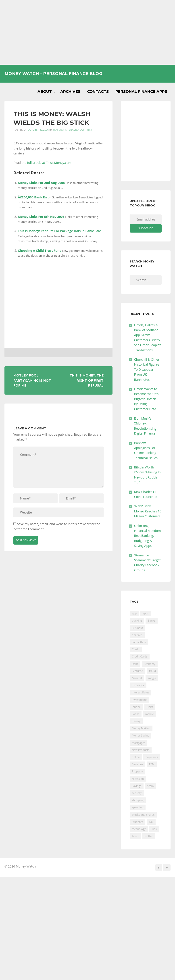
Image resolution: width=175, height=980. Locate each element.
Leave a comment (81, 130)
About (45, 92)
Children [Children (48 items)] (137, 635)
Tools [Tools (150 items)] (135, 836)
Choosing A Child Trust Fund (40, 251)
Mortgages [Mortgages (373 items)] (139, 743)
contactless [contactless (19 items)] (139, 642)
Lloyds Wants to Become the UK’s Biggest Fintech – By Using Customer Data (146, 399)
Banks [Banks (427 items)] (152, 621)
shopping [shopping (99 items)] (138, 800)
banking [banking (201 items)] (137, 621)
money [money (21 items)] (136, 721)
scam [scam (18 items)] (150, 786)
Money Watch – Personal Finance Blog (53, 74)
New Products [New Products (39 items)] (141, 750)
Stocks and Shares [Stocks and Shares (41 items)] (143, 815)
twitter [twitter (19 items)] (149, 836)
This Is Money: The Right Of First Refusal (87, 380)
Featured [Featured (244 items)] (137, 671)
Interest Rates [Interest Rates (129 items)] (141, 692)
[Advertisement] (87, 32)
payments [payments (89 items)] (152, 757)
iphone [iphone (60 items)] (136, 707)
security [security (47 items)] (137, 793)
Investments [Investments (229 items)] (140, 700)
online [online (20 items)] (136, 757)
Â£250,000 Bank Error (34, 197)
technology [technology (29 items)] (139, 829)
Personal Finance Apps (141, 92)
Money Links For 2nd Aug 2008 (41, 183)
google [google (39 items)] (152, 678)
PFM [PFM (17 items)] (152, 764)
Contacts (98, 92)
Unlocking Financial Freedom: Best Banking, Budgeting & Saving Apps (148, 536)
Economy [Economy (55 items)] (150, 664)
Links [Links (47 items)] (150, 707)
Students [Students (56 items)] (137, 822)
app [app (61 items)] (134, 613)
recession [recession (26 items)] (138, 779)
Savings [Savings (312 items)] (137, 786)
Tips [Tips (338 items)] (154, 829)
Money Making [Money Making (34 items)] (141, 728)
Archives (70, 92)
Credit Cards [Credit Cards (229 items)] (140, 656)
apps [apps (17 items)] (146, 613)
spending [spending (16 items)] (138, 807)
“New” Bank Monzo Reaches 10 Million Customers (148, 511)
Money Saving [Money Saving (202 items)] (141, 736)
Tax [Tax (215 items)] (151, 822)
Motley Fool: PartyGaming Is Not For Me (32, 380)
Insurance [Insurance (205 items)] (138, 685)
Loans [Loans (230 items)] (136, 714)
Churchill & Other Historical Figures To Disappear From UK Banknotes (147, 369)
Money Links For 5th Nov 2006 (41, 217)
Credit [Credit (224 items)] (136, 649)
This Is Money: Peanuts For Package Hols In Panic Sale (59, 231)
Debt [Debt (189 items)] (135, 664)
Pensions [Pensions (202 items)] (137, 764)
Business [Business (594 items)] (137, 628)
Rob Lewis (60, 130)
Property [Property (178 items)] (137, 771)
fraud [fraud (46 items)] (152, 671)
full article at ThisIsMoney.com (49, 163)
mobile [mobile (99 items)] (150, 714)
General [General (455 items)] (137, 678)
